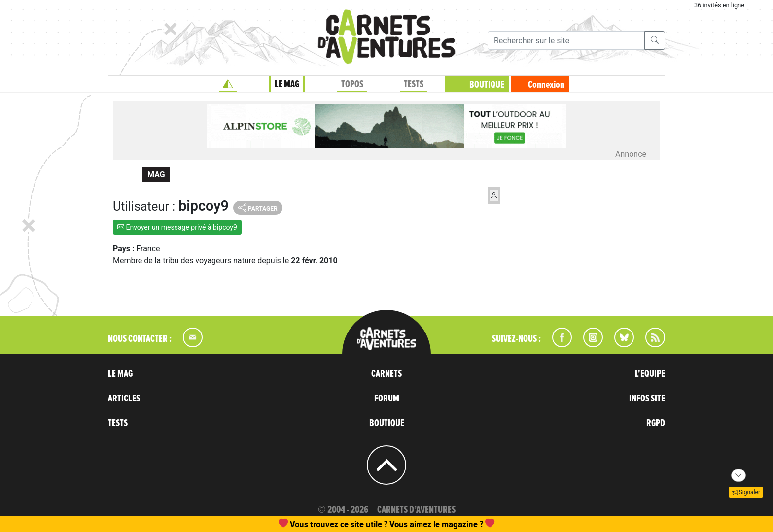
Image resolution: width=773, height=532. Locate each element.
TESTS (414, 84)
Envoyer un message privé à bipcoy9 (177, 227)
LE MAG (287, 84)
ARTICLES (124, 399)
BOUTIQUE (487, 85)
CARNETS (386, 374)
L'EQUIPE (650, 374)
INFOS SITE (647, 399)
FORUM (387, 399)
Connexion (546, 85)
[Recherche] (566, 40)
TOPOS (352, 84)
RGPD (656, 423)
